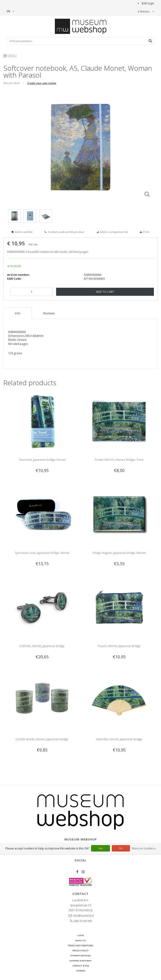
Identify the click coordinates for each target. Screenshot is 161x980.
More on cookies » (144, 848)
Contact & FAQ (81, 966)
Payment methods (81, 956)
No (121, 848)
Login (81, 935)
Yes (101, 848)
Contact (80, 894)
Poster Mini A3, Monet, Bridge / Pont (119, 460)
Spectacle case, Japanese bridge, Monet (42, 553)
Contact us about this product (66, 232)
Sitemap (81, 971)
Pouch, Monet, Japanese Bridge (119, 646)
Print (146, 232)
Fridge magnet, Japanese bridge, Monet (119, 553)
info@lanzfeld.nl (83, 916)
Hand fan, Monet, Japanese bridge (119, 739)
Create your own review (42, 83)
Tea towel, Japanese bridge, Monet (42, 460)
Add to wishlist (24, 232)
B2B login (148, 3)
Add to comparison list (114, 232)
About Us (80, 940)
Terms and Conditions (81, 945)
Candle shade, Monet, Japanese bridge (42, 739)
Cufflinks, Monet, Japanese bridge (42, 646)
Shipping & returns (80, 961)
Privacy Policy (80, 951)
